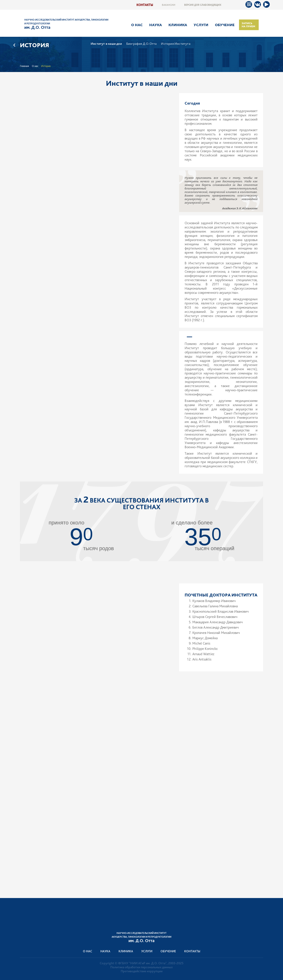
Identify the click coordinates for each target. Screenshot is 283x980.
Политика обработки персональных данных (141, 967)
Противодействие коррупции (142, 971)
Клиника (178, 25)
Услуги (201, 25)
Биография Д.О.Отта (141, 44)
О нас (137, 25)
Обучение (225, 25)
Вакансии (169, 5)
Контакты (145, 5)
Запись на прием (248, 25)
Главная (24, 66)
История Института (176, 44)
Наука (156, 25)
